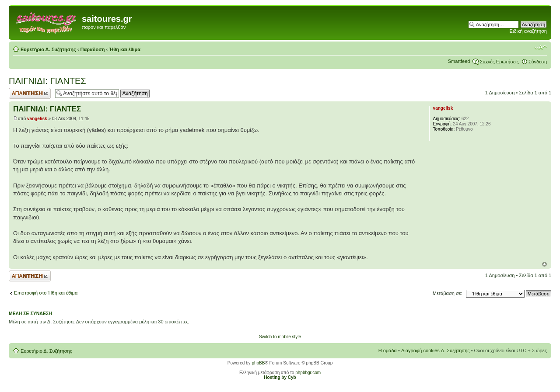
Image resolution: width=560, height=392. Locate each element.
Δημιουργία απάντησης (30, 93)
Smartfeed (459, 61)
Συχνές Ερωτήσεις (499, 62)
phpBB (258, 363)
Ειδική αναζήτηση (528, 31)
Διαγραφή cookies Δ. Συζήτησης (436, 350)
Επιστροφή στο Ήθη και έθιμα (46, 293)
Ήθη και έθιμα (125, 49)
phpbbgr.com (308, 373)
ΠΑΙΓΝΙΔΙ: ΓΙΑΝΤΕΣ (47, 81)
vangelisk (37, 119)
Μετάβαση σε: (448, 293)
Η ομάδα (388, 350)
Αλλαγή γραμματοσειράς (541, 48)
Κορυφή (544, 264)
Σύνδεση (538, 62)
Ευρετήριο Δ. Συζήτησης (48, 49)
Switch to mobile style (280, 337)
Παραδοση (93, 49)
